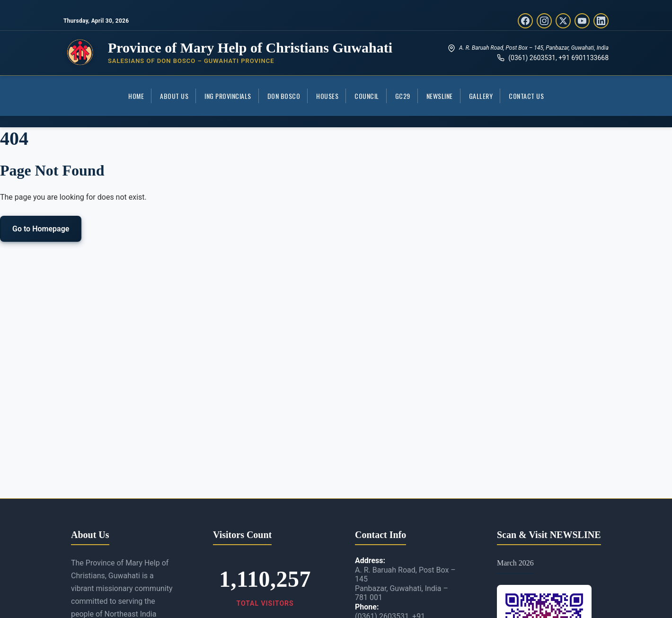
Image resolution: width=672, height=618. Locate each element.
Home (136, 96)
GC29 (403, 96)
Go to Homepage (41, 229)
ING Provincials (228, 96)
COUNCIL (367, 96)
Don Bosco (284, 96)
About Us (174, 96)
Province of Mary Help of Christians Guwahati (250, 48)
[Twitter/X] (563, 21)
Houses (327, 96)
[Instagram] (544, 21)
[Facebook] (525, 21)
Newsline (440, 96)
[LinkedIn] (601, 21)
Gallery (481, 96)
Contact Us (526, 96)
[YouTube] (582, 21)
